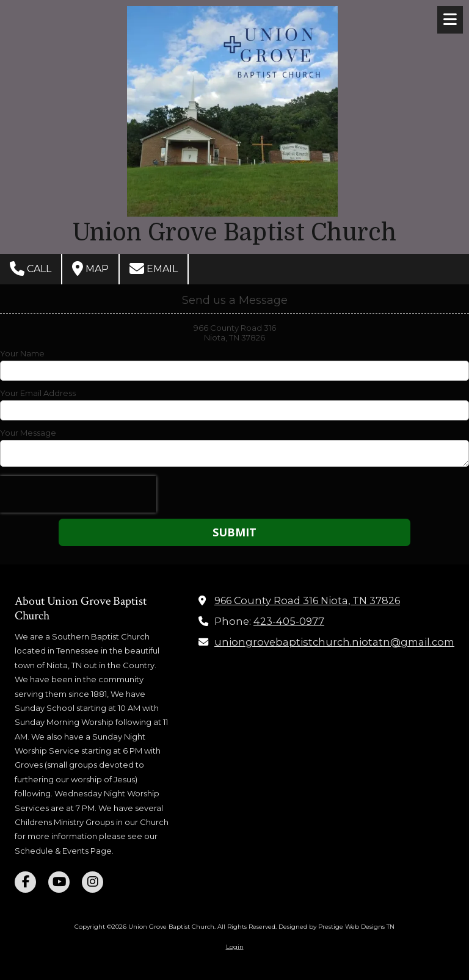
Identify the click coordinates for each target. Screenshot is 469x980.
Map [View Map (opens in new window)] (90, 268)
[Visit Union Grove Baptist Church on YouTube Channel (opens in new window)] (59, 882)
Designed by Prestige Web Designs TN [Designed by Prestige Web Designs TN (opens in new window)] (336, 927)
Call (31, 268)
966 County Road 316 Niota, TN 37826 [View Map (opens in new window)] (307, 600)
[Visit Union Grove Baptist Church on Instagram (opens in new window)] (93, 882)
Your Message (28, 433)
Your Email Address (38, 393)
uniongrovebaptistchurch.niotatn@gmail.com (334, 642)
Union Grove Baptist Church (234, 232)
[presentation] (78, 494)
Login (235, 947)
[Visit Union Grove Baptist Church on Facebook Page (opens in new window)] (25, 882)
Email (154, 268)
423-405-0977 (289, 621)
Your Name (22, 353)
